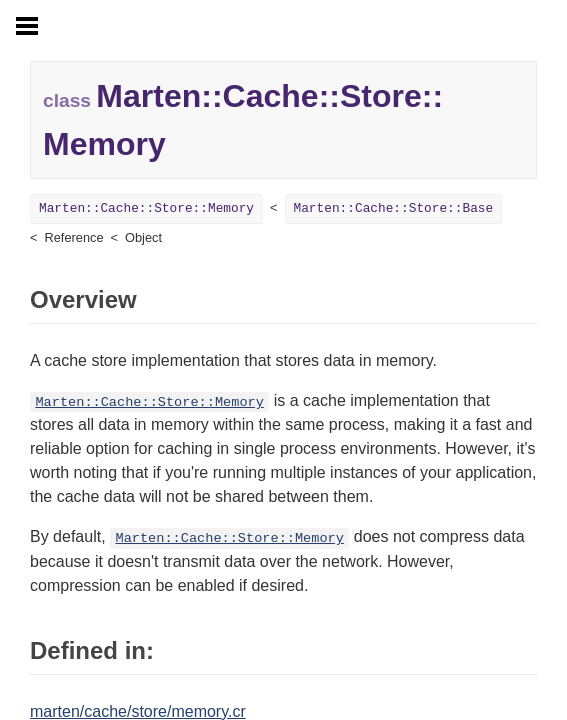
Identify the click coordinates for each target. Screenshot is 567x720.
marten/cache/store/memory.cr (138, 711)
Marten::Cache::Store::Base (394, 208)
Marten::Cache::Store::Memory (146, 208)
